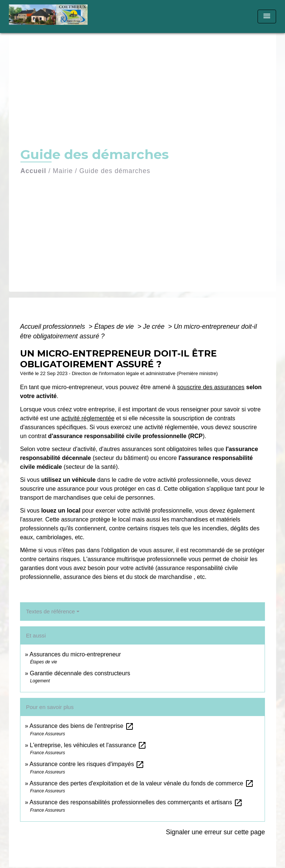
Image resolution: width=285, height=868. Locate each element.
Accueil (33, 171)
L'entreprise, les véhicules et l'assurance (88, 745)
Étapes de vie (115, 327)
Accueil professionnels (53, 327)
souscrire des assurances (211, 387)
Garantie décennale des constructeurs (80, 673)
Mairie (63, 171)
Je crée (155, 327)
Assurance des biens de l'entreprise (81, 726)
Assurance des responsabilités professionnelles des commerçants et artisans (136, 802)
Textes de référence (50, 611)
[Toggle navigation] (267, 16)
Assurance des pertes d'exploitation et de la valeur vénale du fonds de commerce (141, 783)
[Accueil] (51, 16)
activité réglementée (88, 418)
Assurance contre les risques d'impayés (87, 764)
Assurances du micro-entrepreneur (75, 654)
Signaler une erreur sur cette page (215, 832)
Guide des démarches (115, 171)
